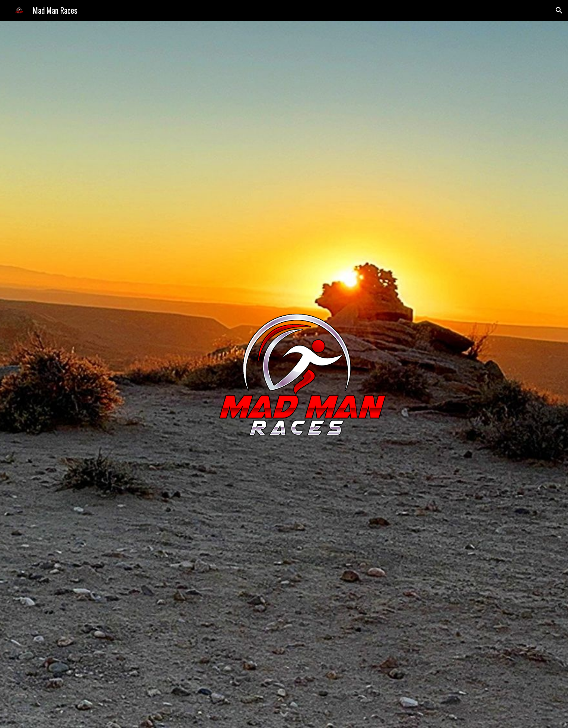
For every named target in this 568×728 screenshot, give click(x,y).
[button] (559, 10)
